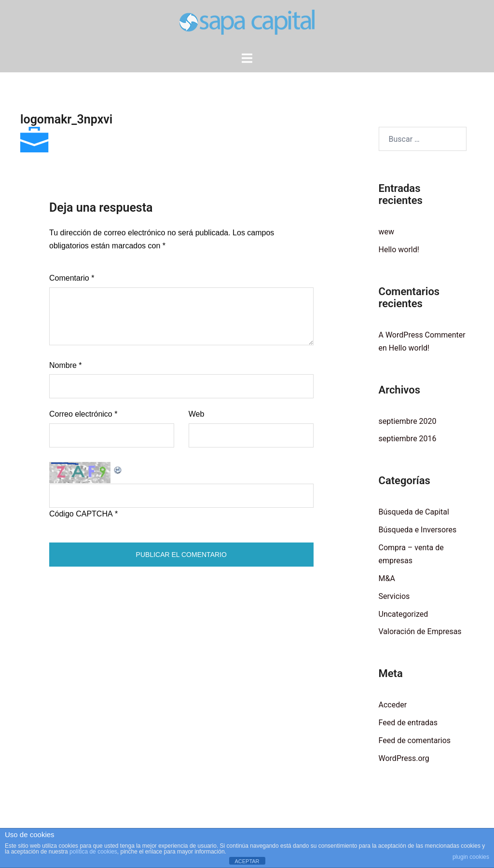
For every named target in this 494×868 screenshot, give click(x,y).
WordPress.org (404, 758)
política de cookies (93, 852)
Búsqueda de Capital (414, 512)
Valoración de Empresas (420, 631)
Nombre (66, 365)
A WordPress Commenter (422, 335)
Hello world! (399, 250)
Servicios (394, 596)
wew (387, 232)
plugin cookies (471, 857)
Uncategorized (404, 614)
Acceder (393, 705)
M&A (387, 578)
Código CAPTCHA (81, 514)
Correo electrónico (83, 414)
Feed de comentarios (415, 740)
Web (197, 414)
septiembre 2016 (408, 439)
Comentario (72, 278)
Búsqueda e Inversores (418, 530)
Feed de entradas (408, 723)
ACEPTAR (247, 861)
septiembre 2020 (408, 421)
